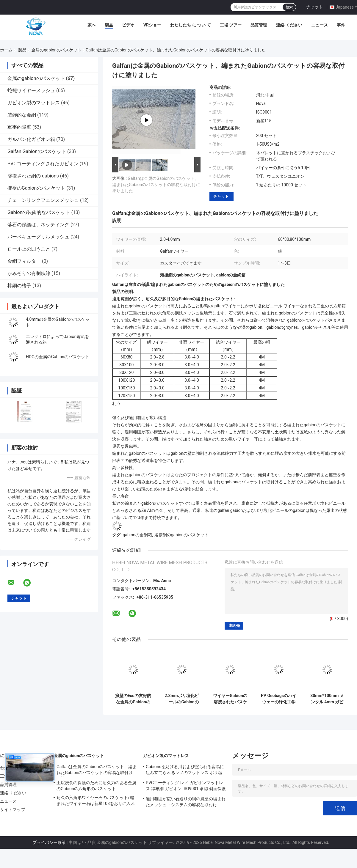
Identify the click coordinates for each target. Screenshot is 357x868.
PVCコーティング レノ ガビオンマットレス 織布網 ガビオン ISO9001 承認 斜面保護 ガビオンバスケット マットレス (186, 787)
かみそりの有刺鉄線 (29, 273)
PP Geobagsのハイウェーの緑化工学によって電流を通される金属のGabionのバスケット (279, 699)
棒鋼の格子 (19, 286)
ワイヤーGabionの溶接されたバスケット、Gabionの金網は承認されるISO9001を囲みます (230, 699)
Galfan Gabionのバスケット (37, 151)
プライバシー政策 (49, 842)
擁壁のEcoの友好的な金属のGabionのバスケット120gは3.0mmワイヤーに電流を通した (133, 699)
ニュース (320, 25)
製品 (109, 25)
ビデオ (128, 25)
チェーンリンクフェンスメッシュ (43, 200)
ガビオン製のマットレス (34, 103)
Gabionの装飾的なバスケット (39, 212)
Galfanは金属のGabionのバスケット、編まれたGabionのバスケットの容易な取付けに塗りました (156, 185)
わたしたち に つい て (190, 25)
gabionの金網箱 (137, 535)
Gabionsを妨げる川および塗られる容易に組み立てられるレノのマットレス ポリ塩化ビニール (185, 770)
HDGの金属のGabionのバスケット (58, 357)
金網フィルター (24, 261)
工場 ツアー (231, 25)
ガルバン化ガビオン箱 (31, 139)
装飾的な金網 (22, 115)
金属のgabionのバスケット (56, 50)
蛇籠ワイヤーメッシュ (31, 91)
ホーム (6, 50)
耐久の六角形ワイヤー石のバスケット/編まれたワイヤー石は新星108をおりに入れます (96, 801)
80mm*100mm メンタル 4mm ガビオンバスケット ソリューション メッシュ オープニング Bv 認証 (327, 699)
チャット (314, 7)
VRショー (152, 25)
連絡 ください (289, 25)
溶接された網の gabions (33, 176)
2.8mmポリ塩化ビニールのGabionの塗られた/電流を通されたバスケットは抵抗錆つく (182, 699)
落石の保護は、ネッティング (38, 225)
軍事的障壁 (19, 127)
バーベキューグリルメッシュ (38, 237)
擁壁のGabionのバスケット (36, 188)
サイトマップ (13, 809)
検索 (289, 7)
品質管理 (259, 25)
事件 (341, 25)
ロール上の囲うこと (29, 249)
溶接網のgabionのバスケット (181, 535)
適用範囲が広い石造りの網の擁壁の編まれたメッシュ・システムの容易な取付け (186, 802)
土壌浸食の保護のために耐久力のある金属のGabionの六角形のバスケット (96, 786)
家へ (92, 25)
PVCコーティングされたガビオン (43, 164)
